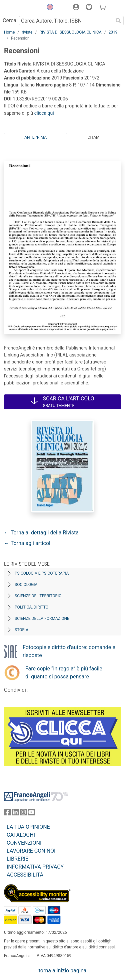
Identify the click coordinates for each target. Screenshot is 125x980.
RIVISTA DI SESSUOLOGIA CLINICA (70, 32)
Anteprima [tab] (35, 137)
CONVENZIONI (24, 843)
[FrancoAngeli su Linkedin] (15, 814)
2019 (113, 32)
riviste (27, 32)
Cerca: (10, 20)
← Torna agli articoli (28, 543)
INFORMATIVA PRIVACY (35, 867)
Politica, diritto (31, 607)
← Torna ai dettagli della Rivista (41, 533)
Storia (21, 630)
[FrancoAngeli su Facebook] (7, 814)
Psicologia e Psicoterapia (42, 573)
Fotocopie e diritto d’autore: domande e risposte (69, 651)
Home (9, 32)
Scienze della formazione (42, 619)
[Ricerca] (118, 21)
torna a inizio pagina (62, 971)
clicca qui (44, 113)
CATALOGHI (21, 835)
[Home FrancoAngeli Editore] (22, 8)
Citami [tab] (94, 137)
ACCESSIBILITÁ (25, 875)
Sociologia (26, 585)
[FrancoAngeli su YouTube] (31, 814)
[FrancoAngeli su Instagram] (23, 814)
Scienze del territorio (38, 596)
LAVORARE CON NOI (31, 851)
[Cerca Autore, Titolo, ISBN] (66, 21)
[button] (48, 8)
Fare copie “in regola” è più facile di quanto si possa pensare (64, 673)
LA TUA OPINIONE (28, 827)
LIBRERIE (17, 859)
